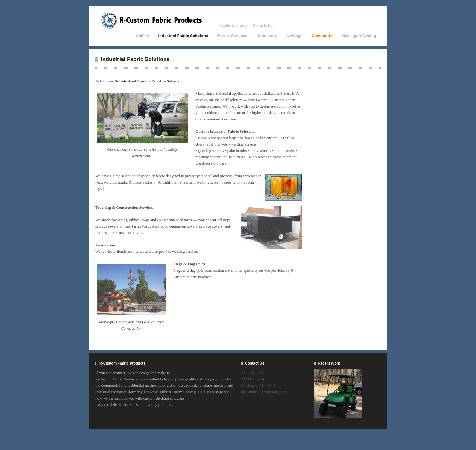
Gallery (142, 36)
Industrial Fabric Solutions (183, 36)
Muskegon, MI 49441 (258, 385)
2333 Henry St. (253, 379)
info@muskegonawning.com (264, 392)
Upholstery (267, 36)
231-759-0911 (252, 373)
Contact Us (322, 36)
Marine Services (232, 36)
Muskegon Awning (359, 36)
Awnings (294, 36)
